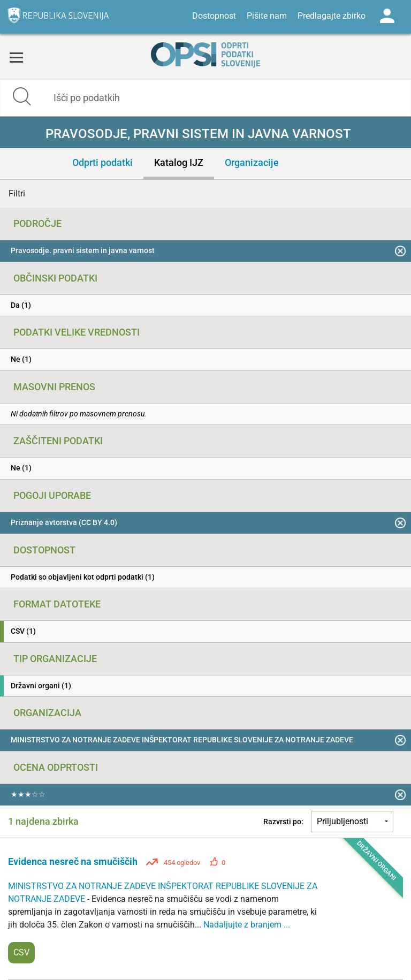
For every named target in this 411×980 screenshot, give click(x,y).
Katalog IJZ (179, 162)
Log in (387, 16)
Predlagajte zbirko (332, 16)
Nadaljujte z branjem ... (247, 925)
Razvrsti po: (283, 822)
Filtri (17, 193)
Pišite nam (267, 16)
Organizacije (252, 162)
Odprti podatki (102, 162)
